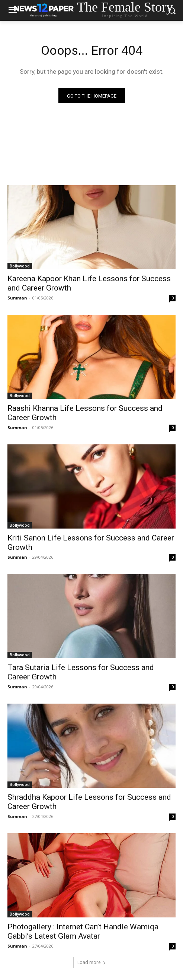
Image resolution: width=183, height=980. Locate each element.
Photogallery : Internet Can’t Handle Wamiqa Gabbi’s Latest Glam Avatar (83, 931)
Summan (17, 298)
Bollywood (20, 266)
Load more (92, 962)
